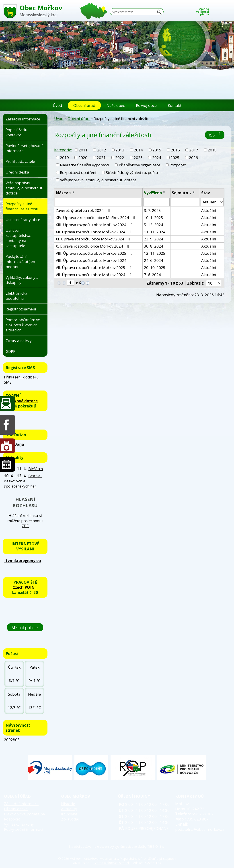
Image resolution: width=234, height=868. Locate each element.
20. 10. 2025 (155, 268)
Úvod (57, 105)
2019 (64, 158)
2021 (101, 158)
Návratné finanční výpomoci (85, 165)
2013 (120, 150)
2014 (138, 150)
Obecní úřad (84, 105)
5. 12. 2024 (154, 225)
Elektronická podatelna (16, 296)
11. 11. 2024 (155, 232)
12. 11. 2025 (155, 253)
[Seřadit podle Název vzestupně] (74, 191)
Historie (68, 804)
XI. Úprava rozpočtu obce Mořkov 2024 (94, 239)
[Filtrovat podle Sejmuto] (185, 202)
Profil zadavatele (20, 161)
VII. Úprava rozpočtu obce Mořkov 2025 (94, 268)
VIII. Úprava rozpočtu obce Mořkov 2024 (95, 260)
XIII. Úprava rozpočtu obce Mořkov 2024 (95, 225)
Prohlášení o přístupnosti (158, 859)
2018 (212, 150)
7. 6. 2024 (152, 275)
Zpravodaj (70, 819)
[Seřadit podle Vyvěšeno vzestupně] (164, 191)
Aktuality (69, 809)
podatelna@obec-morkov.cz (200, 829)
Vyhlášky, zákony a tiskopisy (22, 280)
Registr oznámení (21, 309)
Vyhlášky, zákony (19, 824)
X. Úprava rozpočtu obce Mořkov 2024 (93, 246)
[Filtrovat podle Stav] (212, 202)
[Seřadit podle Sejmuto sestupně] (194, 193)
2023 (138, 158)
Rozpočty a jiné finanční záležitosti (22, 206)
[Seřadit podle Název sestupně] (74, 193)
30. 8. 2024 (154, 246)
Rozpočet (178, 165)
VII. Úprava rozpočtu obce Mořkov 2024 (94, 275)
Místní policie (25, 627)
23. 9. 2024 (154, 239)
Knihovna (69, 814)
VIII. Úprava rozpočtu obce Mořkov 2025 (95, 253)
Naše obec (116, 105)
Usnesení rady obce (23, 220)
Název (64, 193)
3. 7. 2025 (152, 210)
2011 (83, 150)
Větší (228, 10)
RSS (215, 135)
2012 (102, 150)
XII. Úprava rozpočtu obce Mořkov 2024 (94, 232)
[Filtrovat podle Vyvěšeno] (156, 202)
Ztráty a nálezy (19, 341)
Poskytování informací (24, 829)
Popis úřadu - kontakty (18, 132)
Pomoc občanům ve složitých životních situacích (23, 325)
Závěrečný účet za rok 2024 (83, 210)
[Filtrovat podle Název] (98, 202)
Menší (215, 10)
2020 (83, 158)
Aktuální (209, 210)
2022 (120, 158)
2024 (157, 158)
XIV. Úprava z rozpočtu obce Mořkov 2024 (96, 218)
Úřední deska (17, 172)
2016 (175, 150)
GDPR (10, 351)
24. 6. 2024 (154, 260)
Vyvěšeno (153, 193)
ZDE (25, 526)
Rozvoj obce (146, 105)
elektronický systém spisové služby (122, 846)
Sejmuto (182, 193)
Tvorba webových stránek (111, 863)
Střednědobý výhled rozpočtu (132, 173)
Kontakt (175, 105)
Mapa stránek (129, 859)
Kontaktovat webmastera (100, 859)
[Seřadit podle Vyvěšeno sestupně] (164, 193)
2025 (175, 158)
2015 (157, 150)
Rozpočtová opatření (78, 173)
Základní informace (23, 119)
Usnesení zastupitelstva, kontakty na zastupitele (18, 238)
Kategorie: (63, 150)
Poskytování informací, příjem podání (21, 261)
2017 (194, 150)
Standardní (222, 10)
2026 (193, 158)
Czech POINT (25, 587)
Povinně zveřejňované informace (25, 148)
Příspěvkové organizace (140, 165)
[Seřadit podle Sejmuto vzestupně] (194, 191)
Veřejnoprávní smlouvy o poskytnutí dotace (98, 180)
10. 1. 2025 (154, 218)
